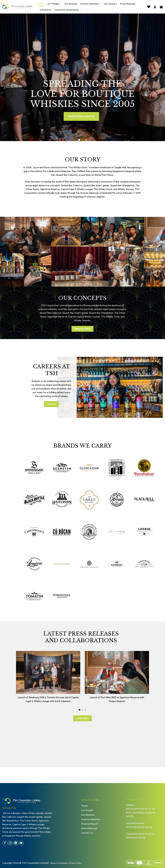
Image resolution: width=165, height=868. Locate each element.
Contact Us (46, 10)
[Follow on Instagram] (10, 843)
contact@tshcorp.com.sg (139, 827)
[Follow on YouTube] (21, 843)
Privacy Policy (76, 863)
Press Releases (128, 4)
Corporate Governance (68, 10)
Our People (54, 4)
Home (41, 4)
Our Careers (110, 4)
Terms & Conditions (59, 863)
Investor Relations (91, 4)
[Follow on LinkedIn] (16, 843)
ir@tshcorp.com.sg (136, 837)
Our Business (71, 4)
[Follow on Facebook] (5, 843)
